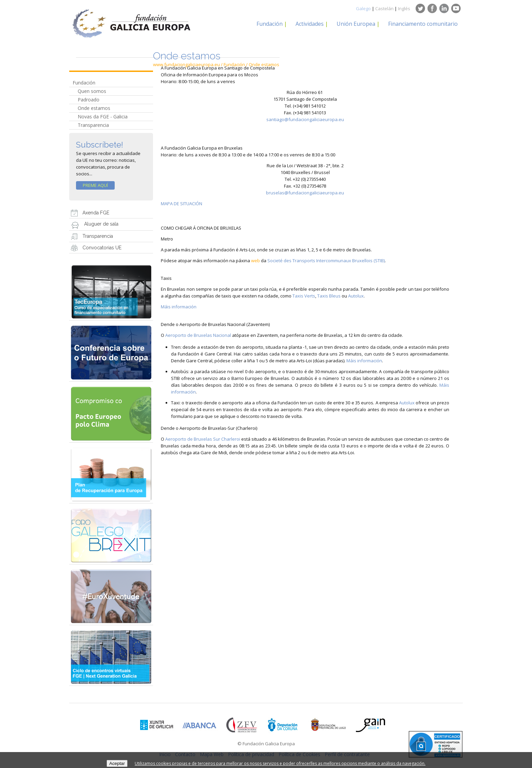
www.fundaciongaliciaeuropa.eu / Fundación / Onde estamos (216, 64)
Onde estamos (94, 108)
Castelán (384, 8)
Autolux (356, 296)
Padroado (89, 100)
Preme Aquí (95, 185)
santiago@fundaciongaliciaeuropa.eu (305, 119)
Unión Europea (356, 24)
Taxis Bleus (329, 296)
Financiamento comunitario (423, 24)
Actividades (310, 24)
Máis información (179, 307)
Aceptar (117, 763)
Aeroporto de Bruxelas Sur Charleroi (203, 439)
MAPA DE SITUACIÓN (182, 204)
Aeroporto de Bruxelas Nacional (198, 335)
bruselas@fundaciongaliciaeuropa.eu (305, 193)
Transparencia (93, 125)
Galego (363, 8)
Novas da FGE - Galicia (103, 117)
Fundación (270, 24)
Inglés (404, 8)
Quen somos (92, 91)
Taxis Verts (304, 296)
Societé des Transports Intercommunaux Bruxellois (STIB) (326, 261)
